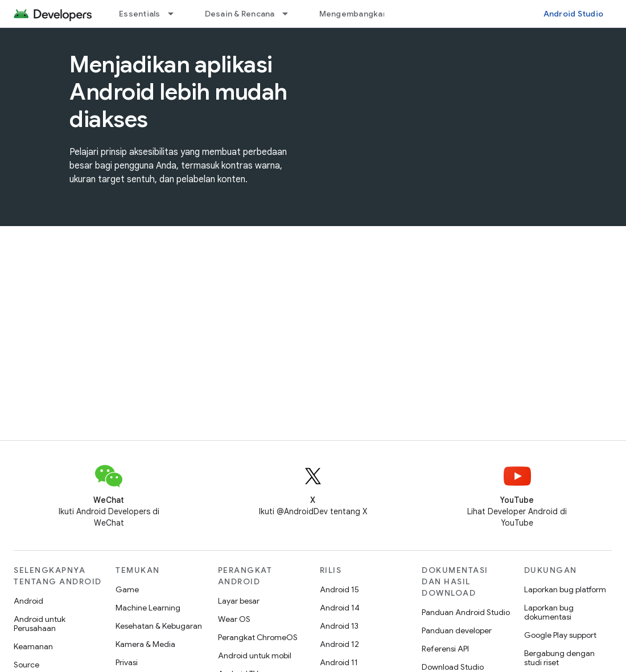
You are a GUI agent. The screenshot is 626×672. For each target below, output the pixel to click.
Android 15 (339, 589)
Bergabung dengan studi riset (559, 658)
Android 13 (339, 626)
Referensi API (445, 649)
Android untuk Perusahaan (40, 624)
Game (127, 589)
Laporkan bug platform (565, 589)
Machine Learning (148, 608)
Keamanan (33, 646)
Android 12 (339, 644)
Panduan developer (457, 630)
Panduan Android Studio (466, 612)
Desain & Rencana (240, 14)
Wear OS (234, 619)
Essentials (140, 14)
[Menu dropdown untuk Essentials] (176, 14)
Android (28, 601)
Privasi (127, 662)
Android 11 (339, 662)
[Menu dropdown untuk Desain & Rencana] (290, 14)
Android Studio (574, 14)
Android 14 (340, 608)
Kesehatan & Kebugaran (159, 626)
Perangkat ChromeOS (258, 637)
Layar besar (239, 601)
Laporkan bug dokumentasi (549, 612)
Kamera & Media (145, 644)
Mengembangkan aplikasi (370, 14)
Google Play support (560, 635)
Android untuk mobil (255, 655)
